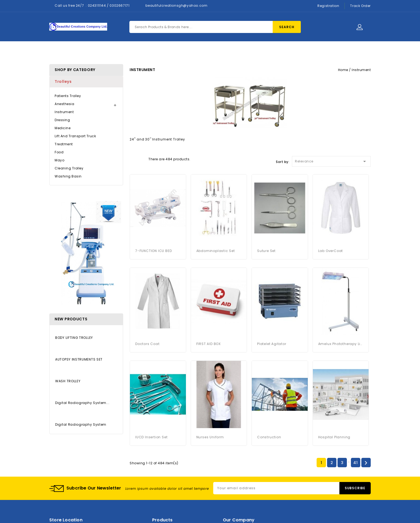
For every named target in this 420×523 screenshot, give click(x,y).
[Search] (215, 27)
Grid (132, 159)
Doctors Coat (147, 344)
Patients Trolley (68, 96)
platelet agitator (272, 344)
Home (134, 51)
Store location (66, 520)
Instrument (64, 112)
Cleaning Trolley (69, 168)
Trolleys (63, 81)
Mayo (59, 160)
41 (355, 463)
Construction (269, 437)
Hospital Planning (334, 437)
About (190, 51)
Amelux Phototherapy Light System (341, 344)
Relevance (331, 160)
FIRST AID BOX (209, 344)
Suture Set (266, 251)
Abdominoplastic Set (216, 251)
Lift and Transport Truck (75, 136)
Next (366, 463)
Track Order (360, 6)
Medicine (63, 128)
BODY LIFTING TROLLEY (74, 338)
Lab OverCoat (331, 251)
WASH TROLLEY (68, 381)
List (142, 159)
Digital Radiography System (81, 424)
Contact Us (220, 51)
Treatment (64, 144)
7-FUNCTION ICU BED (153, 251)
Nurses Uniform (210, 437)
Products (162, 51)
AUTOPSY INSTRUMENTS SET (79, 359)
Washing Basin (68, 176)
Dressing (62, 120)
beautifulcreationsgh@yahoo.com (176, 5)
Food (59, 152)
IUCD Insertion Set (151, 437)
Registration (328, 6)
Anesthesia (64, 104)
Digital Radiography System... (82, 403)
